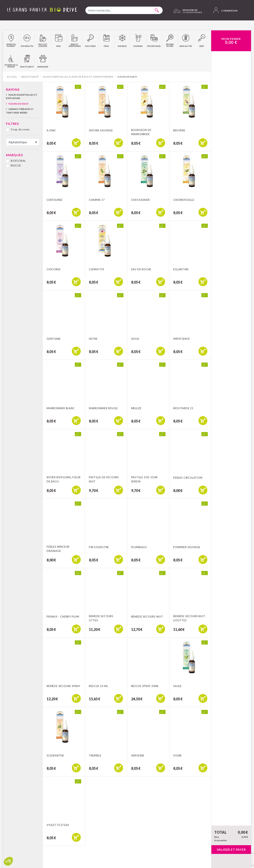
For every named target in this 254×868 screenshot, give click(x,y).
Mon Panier (231, 41)
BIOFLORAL (18, 161)
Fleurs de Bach (18, 104)
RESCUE (16, 166)
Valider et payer (231, 850)
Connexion (225, 10)
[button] (8, 861)
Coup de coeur (20, 129)
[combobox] (124, 10)
